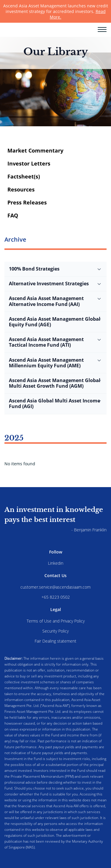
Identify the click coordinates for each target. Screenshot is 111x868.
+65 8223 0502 (56, 597)
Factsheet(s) (24, 176)
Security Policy (55, 631)
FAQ (13, 215)
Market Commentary (35, 150)
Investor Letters (29, 163)
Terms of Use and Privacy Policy (56, 621)
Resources (21, 189)
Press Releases (27, 202)
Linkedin (56, 563)
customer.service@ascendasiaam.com (55, 587)
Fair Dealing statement (55, 641)
